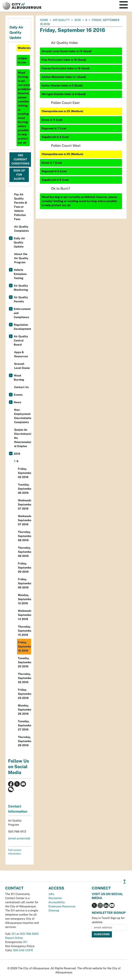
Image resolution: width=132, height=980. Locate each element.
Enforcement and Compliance (22, 313)
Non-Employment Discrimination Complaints (23, 416)
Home (44, 20)
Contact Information (18, 809)
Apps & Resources (21, 354)
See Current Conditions (20, 159)
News (17, 402)
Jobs (51, 894)
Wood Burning (19, 378)
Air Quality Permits (21, 299)
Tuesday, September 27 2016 (24, 725)
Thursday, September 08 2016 (24, 536)
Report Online (14, 938)
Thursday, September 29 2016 (24, 741)
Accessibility (57, 902)
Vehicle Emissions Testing (20, 274)
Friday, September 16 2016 (24, 647)
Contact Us (21, 387)
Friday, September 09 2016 (24, 568)
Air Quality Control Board (21, 341)
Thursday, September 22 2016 (24, 678)
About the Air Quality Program (21, 258)
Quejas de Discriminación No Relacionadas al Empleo (23, 438)
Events (18, 395)
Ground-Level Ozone (22, 366)
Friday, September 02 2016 (24, 473)
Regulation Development (22, 327)
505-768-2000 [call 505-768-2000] (29, 934)
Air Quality (61, 20)
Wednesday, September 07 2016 (24, 504)
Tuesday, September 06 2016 (24, 489)
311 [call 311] (14, 934)
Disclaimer (55, 898)
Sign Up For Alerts (19, 175)
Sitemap (54, 910)
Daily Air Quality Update (19, 242)
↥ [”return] (125, 881)
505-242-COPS (23, 950)
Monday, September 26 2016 (24, 710)
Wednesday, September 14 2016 (24, 615)
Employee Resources (62, 906)
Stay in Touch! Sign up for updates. (108, 920)
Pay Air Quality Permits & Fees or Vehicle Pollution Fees (21, 207)
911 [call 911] (25, 942)
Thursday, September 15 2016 (24, 631)
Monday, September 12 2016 (24, 599)
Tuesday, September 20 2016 (24, 662)
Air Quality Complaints (21, 229)
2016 (78, 20)
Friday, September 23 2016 (24, 694)
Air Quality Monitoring (21, 288)
